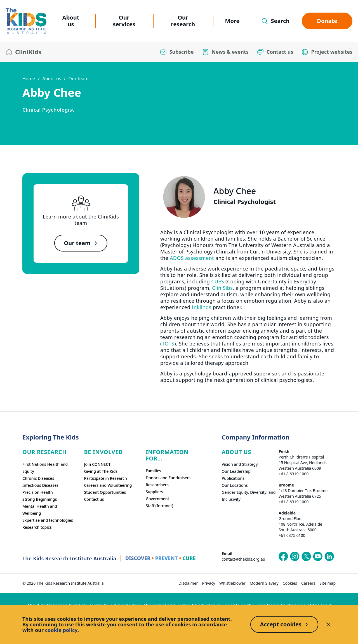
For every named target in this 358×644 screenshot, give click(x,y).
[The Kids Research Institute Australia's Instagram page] (295, 556)
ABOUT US (236, 452)
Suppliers (154, 492)
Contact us (94, 499)
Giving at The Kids (101, 471)
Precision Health (38, 492)
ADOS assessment (192, 258)
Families (153, 471)
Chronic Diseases (38, 478)
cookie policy (61, 630)
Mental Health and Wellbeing (40, 510)
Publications (233, 478)
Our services (124, 21)
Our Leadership (236, 471)
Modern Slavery (264, 583)
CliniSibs (222, 288)
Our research (183, 21)
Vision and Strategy (240, 464)
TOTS (168, 344)
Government (157, 499)
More (232, 21)
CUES (218, 281)
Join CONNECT (97, 464)
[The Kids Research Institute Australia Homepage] (26, 21)
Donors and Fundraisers (168, 478)
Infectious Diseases (40, 485)
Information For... (167, 455)
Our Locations (235, 485)
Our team (79, 79)
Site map (328, 583)
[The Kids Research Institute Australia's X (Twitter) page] (306, 556)
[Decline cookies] (328, 624)
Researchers (157, 485)
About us (71, 21)
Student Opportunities (105, 492)
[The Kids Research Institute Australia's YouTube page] (318, 556)
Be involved (103, 452)
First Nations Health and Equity (45, 468)
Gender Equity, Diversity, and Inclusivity (249, 496)
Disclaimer (188, 583)
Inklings (202, 307)
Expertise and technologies (48, 520)
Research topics (37, 527)
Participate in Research (105, 478)
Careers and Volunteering (108, 485)
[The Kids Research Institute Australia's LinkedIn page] (329, 556)
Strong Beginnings (40, 499)
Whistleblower (232, 583)
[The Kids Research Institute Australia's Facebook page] (283, 556)
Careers (308, 583)
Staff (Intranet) (159, 506)
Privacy (209, 583)
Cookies (290, 583)
